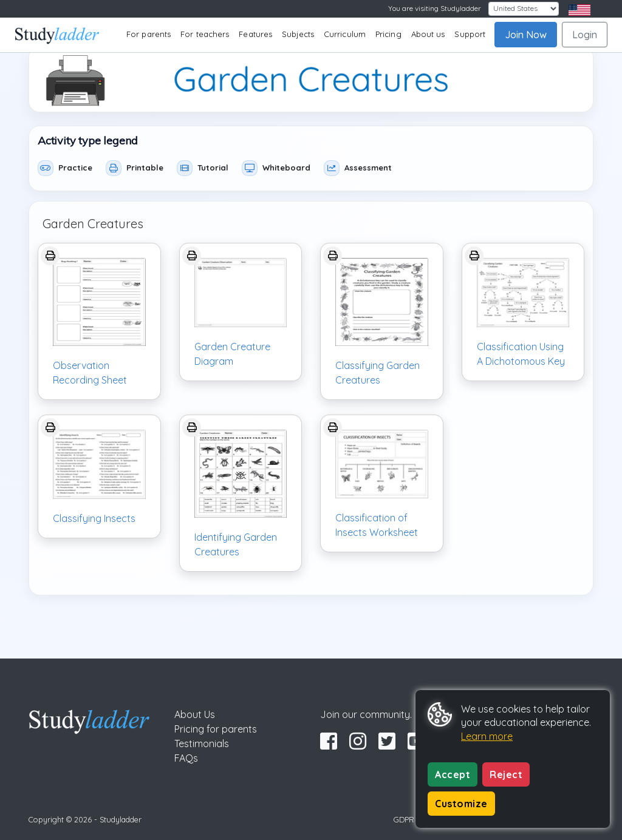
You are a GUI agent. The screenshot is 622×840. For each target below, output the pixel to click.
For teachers (205, 34)
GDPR (404, 819)
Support (470, 34)
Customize (461, 804)
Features (255, 34)
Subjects (298, 34)
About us (428, 34)
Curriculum (345, 34)
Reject (506, 774)
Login (585, 35)
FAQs (186, 758)
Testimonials (202, 743)
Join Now (526, 35)
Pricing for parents (216, 729)
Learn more (487, 736)
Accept (453, 774)
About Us (195, 714)
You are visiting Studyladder (435, 8)
